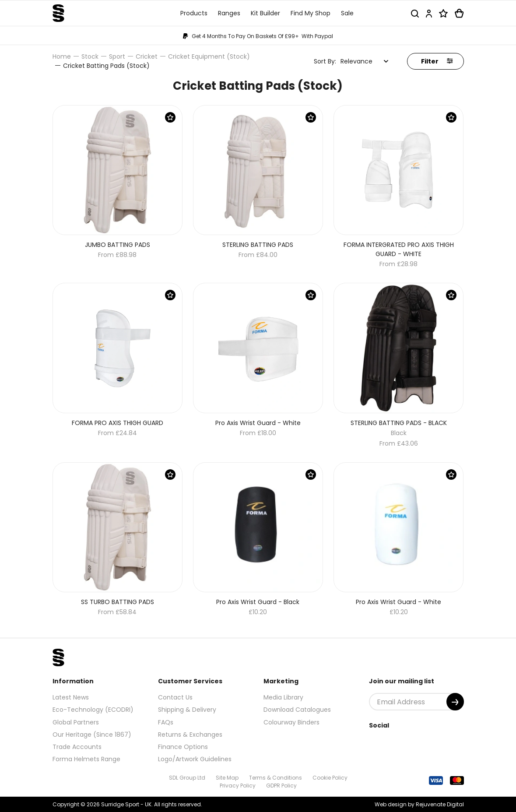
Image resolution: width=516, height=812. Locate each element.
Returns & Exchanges (190, 735)
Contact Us (175, 697)
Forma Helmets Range (86, 759)
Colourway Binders (291, 722)
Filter (437, 61)
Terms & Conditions (276, 778)
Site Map (227, 778)
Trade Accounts (77, 747)
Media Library (283, 697)
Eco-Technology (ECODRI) (93, 710)
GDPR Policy (281, 786)
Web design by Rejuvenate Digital (419, 804)
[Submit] (455, 702)
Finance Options (183, 747)
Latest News (71, 697)
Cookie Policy (330, 778)
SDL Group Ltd (187, 778)
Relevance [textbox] (356, 61)
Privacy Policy (238, 786)
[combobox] (365, 61)
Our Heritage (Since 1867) (92, 735)
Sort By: (325, 61)
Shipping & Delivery (187, 710)
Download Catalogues (297, 710)
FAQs (166, 722)
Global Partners (76, 722)
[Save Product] (170, 117)
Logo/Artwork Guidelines (195, 759)
